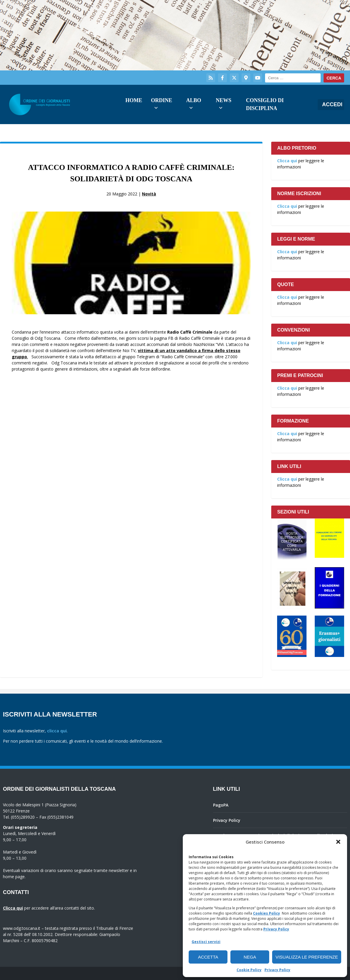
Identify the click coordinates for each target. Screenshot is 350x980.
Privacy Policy (276, 929)
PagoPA (221, 805)
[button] (338, 842)
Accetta (208, 957)
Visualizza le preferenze (307, 957)
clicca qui (57, 731)
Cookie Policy (249, 970)
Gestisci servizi (206, 942)
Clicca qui (287, 161)
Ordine (162, 100)
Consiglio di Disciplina (265, 104)
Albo (194, 100)
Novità (149, 194)
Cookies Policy (267, 913)
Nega (250, 957)
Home (134, 100)
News (223, 100)
